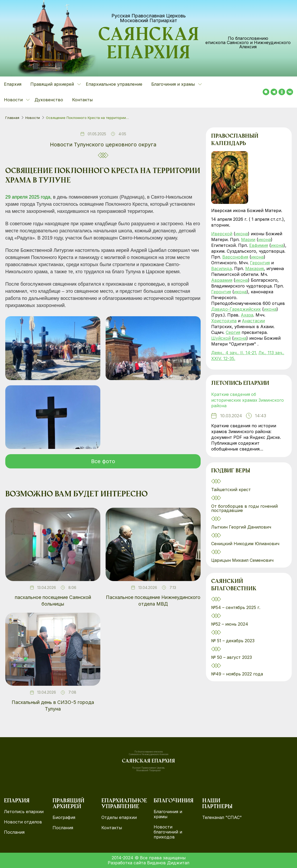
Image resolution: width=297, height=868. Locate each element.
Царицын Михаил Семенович (243, 560)
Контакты (82, 100)
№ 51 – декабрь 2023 (233, 641)
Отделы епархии (119, 817)
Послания (14, 832)
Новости (33, 118)
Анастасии (253, 321)
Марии (248, 239)
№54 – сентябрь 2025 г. (236, 608)
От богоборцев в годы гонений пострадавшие (244, 509)
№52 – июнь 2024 (230, 624)
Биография (64, 817)
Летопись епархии (240, 384)
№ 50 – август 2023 (232, 658)
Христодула (224, 321)
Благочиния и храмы (168, 814)
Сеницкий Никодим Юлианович (246, 544)
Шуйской (221, 338)
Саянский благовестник (234, 586)
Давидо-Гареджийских (236, 309)
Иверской (222, 234)
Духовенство (49, 100)
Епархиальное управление (114, 84)
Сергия (233, 332)
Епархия (13, 84)
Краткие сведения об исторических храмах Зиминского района (248, 400)
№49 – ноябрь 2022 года (237, 674)
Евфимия (259, 245)
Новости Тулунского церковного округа (103, 145)
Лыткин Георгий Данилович (242, 527)
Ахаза (247, 315)
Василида (221, 268)
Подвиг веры (231, 472)
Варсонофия (235, 257)
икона (242, 234)
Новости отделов (23, 822)
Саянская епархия (149, 45)
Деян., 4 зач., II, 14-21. (234, 353)
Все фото (103, 461)
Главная (12, 118)
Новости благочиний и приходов (168, 832)
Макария (254, 268)
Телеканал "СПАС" (222, 817)
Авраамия (222, 280)
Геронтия (260, 263)
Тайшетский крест (231, 490)
